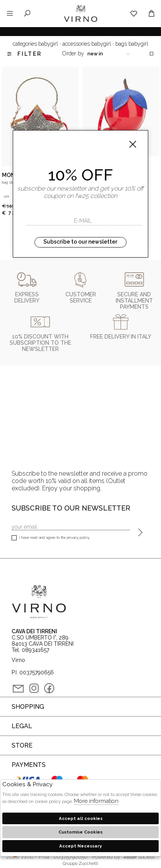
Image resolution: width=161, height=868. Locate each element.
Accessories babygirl (87, 44)
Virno (80, 21)
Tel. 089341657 (30, 650)
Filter (24, 54)
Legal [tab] (22, 726)
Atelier (130, 857)
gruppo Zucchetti (80, 863)
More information (96, 801)
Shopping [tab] (28, 707)
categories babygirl (35, 44)
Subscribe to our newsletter (80, 242)
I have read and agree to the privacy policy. (51, 538)
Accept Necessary (80, 846)
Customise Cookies (80, 832)
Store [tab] (22, 745)
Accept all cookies (81, 818)
